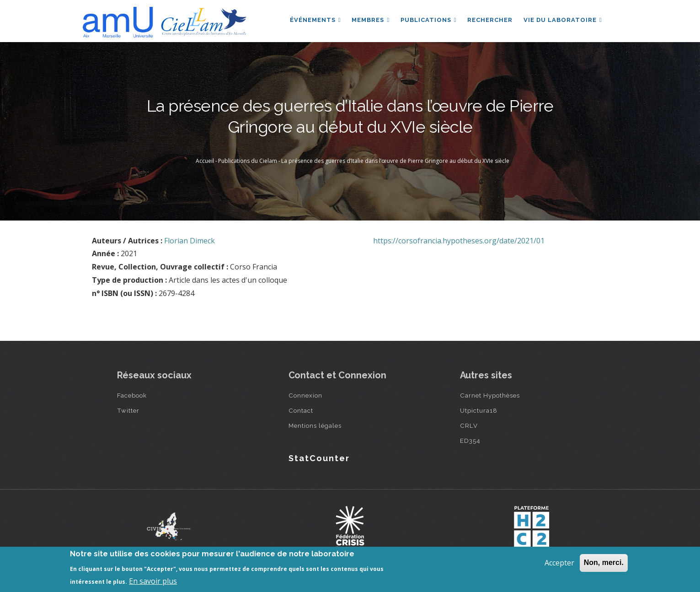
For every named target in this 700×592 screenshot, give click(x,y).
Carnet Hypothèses (490, 395)
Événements (315, 20)
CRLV (469, 425)
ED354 (470, 441)
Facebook (132, 395)
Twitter (128, 410)
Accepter (559, 563)
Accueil (205, 161)
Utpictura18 (479, 410)
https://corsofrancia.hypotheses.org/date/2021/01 (459, 241)
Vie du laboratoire (563, 20)
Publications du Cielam (248, 161)
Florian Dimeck (190, 241)
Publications (428, 20)
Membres (370, 20)
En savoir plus (153, 581)
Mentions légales (315, 425)
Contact (301, 410)
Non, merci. (604, 562)
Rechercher (490, 20)
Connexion (305, 395)
